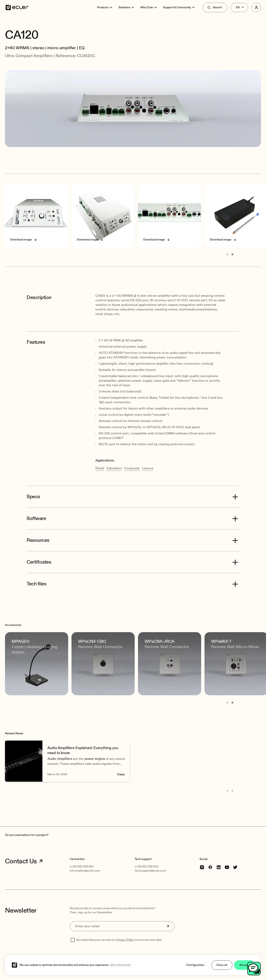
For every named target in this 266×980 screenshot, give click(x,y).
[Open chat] (254, 969)
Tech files (36, 584)
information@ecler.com (85, 871)
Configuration (195, 968)
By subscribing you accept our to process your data (119, 940)
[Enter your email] (122, 926)
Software (36, 519)
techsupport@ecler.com (150, 871)
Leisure (148, 468)
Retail (100, 468)
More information (121, 968)
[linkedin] (219, 867)
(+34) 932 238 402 (147, 867)
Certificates (39, 562)
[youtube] (227, 867)
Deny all (222, 968)
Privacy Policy (125, 940)
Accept (244, 968)
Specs (33, 497)
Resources (38, 540)
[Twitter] (235, 867)
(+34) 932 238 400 (82, 867)
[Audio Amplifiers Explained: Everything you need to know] (67, 761)
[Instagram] (202, 867)
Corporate (132, 468)
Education (114, 468)
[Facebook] (210, 867)
